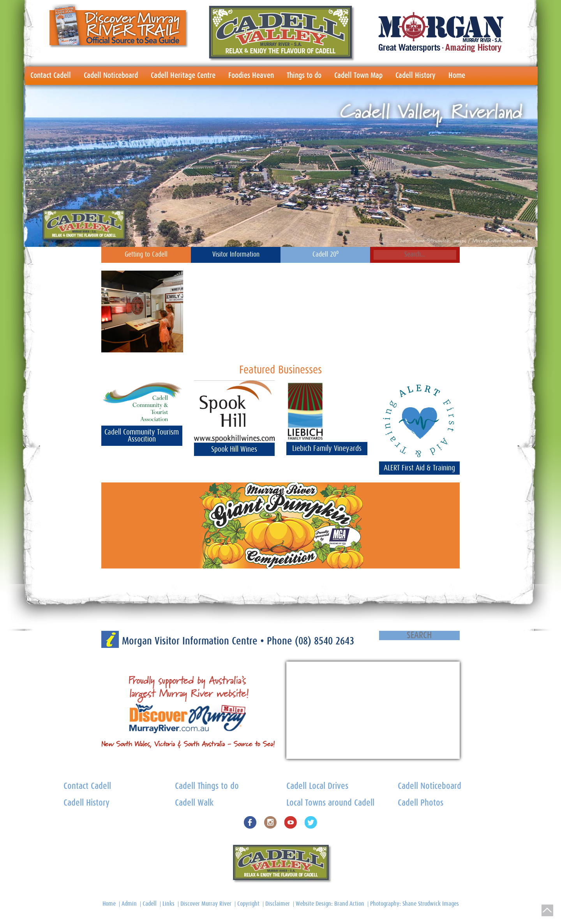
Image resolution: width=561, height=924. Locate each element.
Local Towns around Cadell (330, 803)
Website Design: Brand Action (330, 904)
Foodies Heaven (251, 76)
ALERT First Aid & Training (419, 468)
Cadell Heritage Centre (183, 76)
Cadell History (415, 76)
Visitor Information (236, 255)
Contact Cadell (51, 76)
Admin (129, 904)
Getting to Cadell (146, 255)
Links (168, 904)
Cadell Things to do (207, 786)
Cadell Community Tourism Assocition (142, 436)
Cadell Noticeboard (111, 76)
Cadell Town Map (358, 76)
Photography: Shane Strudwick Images (415, 904)
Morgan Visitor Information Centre (191, 641)
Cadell (150, 904)
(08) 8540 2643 (325, 641)
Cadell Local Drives (317, 786)
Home (457, 76)
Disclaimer (278, 904)
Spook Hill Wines (234, 449)
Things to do (304, 76)
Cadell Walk (194, 803)
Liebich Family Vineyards (327, 449)
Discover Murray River (206, 904)
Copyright (248, 904)
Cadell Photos (421, 803)
